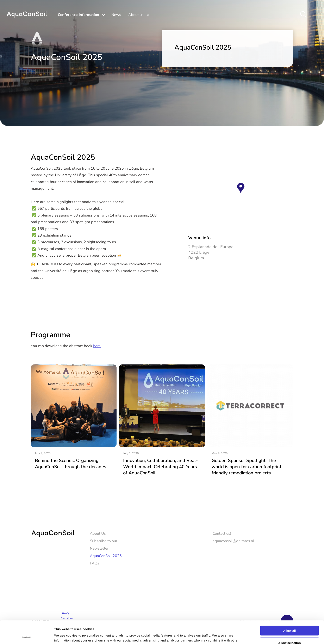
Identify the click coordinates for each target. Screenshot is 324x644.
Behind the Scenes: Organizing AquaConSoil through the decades (71, 463)
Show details (217, 636)
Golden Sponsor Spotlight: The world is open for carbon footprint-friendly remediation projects (247, 466)
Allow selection (289, 620)
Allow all (290, 608)
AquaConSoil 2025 (106, 556)
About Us (98, 533)
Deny (290, 632)
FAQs (95, 563)
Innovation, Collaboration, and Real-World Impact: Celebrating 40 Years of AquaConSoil (160, 466)
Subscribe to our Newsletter (104, 544)
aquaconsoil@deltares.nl (233, 541)
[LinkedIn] (290, 574)
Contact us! (222, 533)
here (97, 346)
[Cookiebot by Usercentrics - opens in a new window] (27, 636)
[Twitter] (278, 574)
